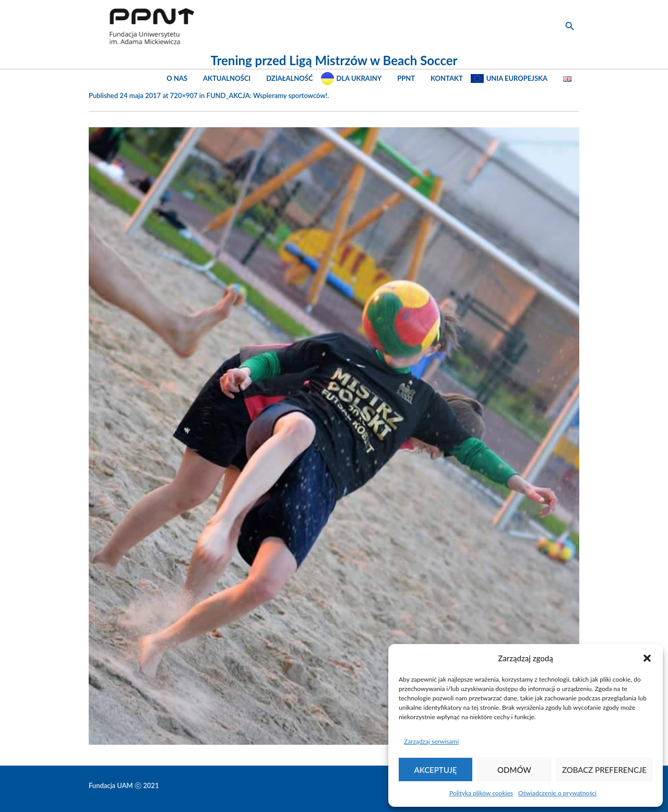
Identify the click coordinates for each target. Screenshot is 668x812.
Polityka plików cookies (481, 793)
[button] (647, 658)
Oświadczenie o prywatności (557, 793)
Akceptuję (436, 770)
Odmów (514, 770)
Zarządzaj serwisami (431, 741)
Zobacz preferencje (604, 770)
